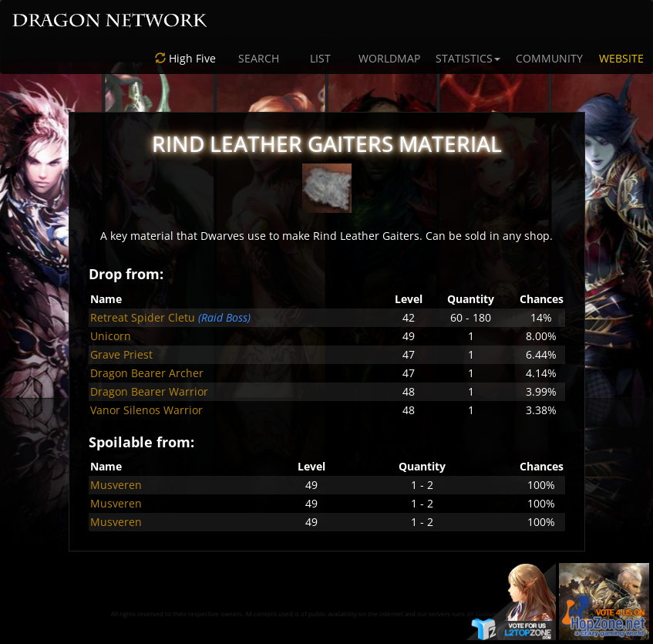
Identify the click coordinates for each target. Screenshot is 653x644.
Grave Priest (121, 354)
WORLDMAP (389, 58)
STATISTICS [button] (468, 58)
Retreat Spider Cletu (143, 317)
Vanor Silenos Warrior (146, 410)
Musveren (116, 485)
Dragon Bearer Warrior (149, 391)
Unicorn (111, 336)
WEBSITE (621, 58)
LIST (320, 58)
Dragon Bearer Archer (147, 373)
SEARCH (259, 58)
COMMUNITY (549, 58)
